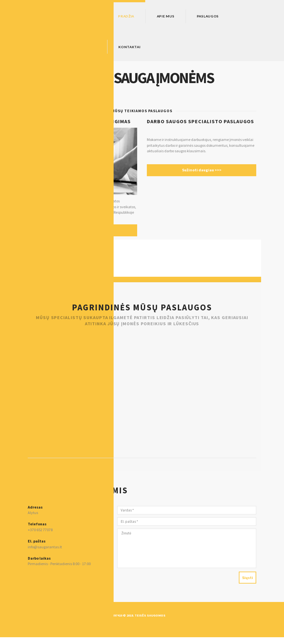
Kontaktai (133, 48)
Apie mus (175, 16)
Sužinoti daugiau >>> (202, 172)
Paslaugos (224, 16)
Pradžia (130, 16)
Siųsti (247, 584)
